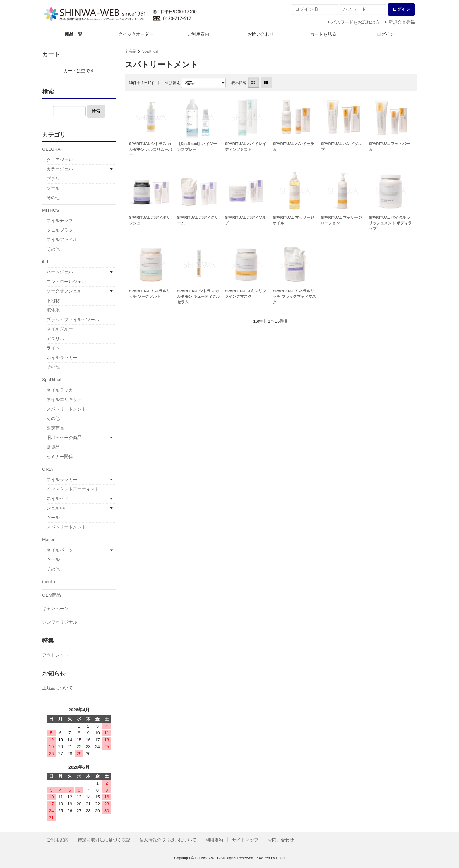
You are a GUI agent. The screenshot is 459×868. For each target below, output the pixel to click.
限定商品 (55, 428)
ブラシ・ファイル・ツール (73, 320)
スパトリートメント (66, 409)
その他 (53, 198)
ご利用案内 (198, 34)
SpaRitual (150, 51)
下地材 (53, 300)
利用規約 (214, 840)
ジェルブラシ (60, 230)
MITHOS (51, 210)
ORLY (48, 469)
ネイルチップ (60, 220)
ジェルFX (56, 508)
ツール (53, 188)
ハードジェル (60, 272)
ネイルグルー (60, 329)
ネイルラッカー (62, 358)
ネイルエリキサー (64, 399)
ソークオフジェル (64, 291)
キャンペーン (55, 608)
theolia (49, 582)
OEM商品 (52, 595)
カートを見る (323, 34)
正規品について (58, 688)
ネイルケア (58, 498)
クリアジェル (60, 160)
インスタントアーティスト (73, 489)
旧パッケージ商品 (64, 437)
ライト (53, 348)
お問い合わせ (261, 34)
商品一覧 (73, 34)
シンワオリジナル (60, 622)
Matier (48, 539)
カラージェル (60, 169)
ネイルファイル (62, 239)
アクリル (55, 339)
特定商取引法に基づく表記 (104, 840)
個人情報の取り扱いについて (168, 840)
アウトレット (55, 655)
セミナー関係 (60, 456)
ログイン (386, 34)
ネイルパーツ (60, 550)
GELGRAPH (54, 149)
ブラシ (53, 179)
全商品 (130, 51)
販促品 (53, 447)
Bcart (280, 858)
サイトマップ (245, 840)
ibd (45, 262)
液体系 (53, 310)
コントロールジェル (66, 281)
